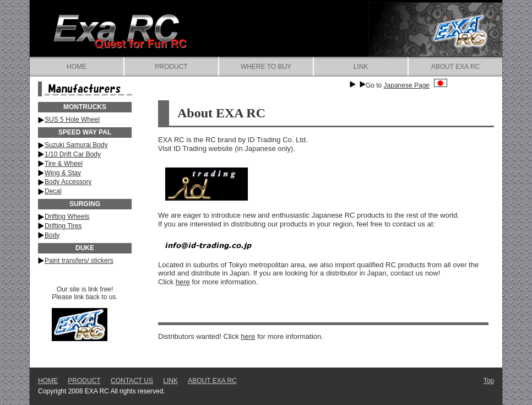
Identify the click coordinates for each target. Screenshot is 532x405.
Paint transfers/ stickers (79, 261)
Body (52, 235)
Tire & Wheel (64, 164)
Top (489, 381)
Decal (53, 191)
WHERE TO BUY (266, 67)
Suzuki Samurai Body (76, 145)
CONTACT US (132, 381)
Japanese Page (416, 85)
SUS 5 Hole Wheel (72, 120)
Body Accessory (68, 182)
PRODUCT (171, 67)
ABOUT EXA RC (455, 67)
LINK (361, 67)
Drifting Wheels (67, 217)
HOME (77, 67)
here (183, 282)
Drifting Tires (63, 226)
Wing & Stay (63, 173)
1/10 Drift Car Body (73, 154)
